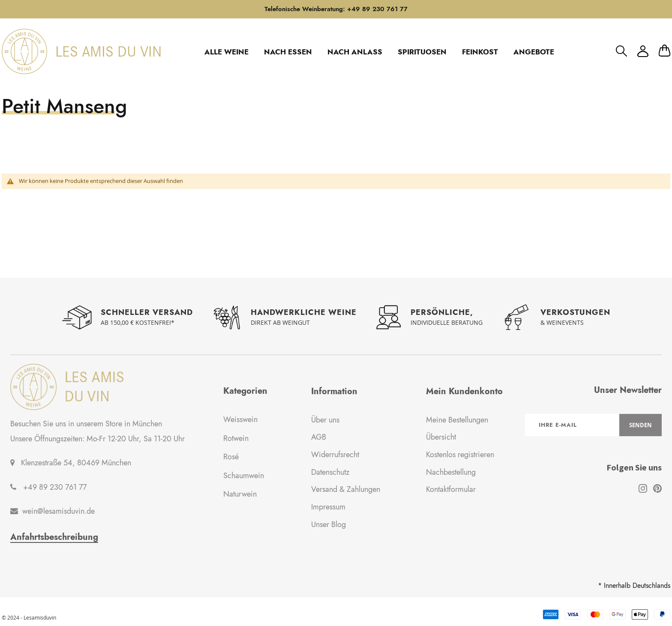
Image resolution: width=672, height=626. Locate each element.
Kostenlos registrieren (460, 455)
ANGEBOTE (534, 52)
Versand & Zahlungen (346, 489)
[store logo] (81, 51)
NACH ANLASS (355, 52)
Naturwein (240, 494)
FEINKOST (480, 52)
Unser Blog (328, 524)
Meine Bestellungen (457, 420)
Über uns (325, 420)
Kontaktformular (451, 489)
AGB (319, 437)
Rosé (231, 457)
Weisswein (240, 419)
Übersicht (441, 437)
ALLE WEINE (226, 52)
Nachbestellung (451, 472)
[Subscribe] (640, 425)
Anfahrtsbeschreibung (54, 537)
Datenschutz (330, 472)
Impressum (328, 507)
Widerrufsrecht (335, 455)
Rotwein (236, 438)
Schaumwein (244, 476)
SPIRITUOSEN (422, 52)
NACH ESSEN (288, 52)
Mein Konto (643, 51)
